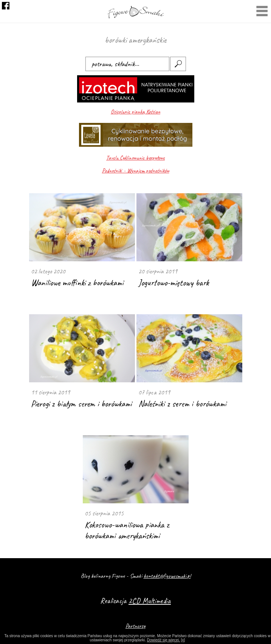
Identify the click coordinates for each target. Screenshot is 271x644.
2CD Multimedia (150, 601)
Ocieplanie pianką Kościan (135, 112)
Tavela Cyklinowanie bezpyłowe (135, 158)
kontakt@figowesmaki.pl (167, 576)
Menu (262, 12)
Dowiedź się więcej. (163, 640)
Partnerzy (135, 626)
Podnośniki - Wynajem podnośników (136, 171)
